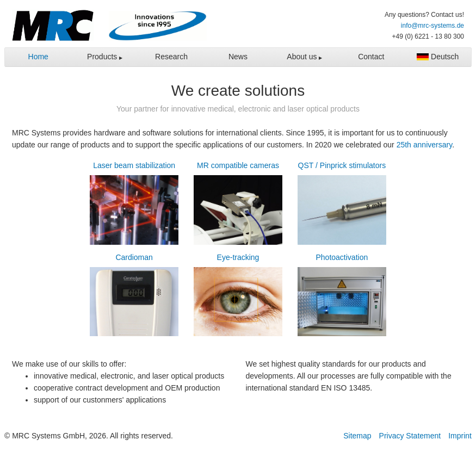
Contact (371, 57)
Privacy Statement (410, 436)
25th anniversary (424, 145)
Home (38, 57)
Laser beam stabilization (134, 205)
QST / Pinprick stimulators (342, 205)
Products (103, 57)
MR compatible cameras (238, 205)
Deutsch (438, 57)
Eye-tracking (238, 296)
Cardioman (134, 296)
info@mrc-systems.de (432, 26)
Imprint (460, 436)
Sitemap (357, 436)
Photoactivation (342, 296)
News (238, 57)
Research (171, 57)
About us (303, 57)
